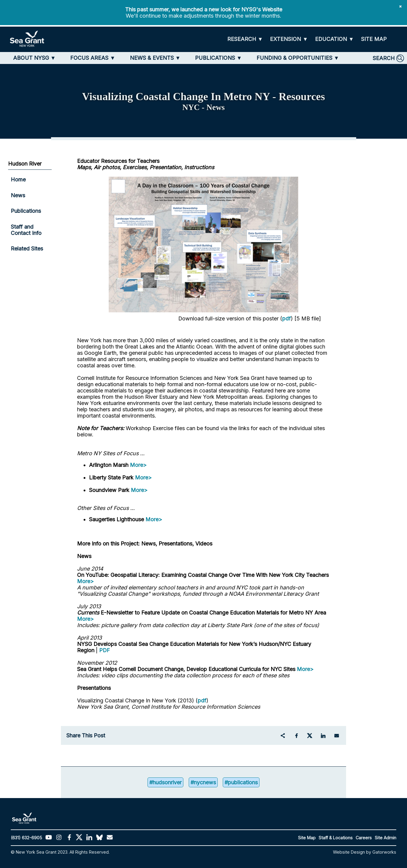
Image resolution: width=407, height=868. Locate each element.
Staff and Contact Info (26, 230)
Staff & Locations (336, 838)
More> (138, 465)
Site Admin (386, 838)
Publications (26, 211)
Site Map (307, 838)
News (18, 195)
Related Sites (27, 249)
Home (18, 179)
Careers (364, 838)
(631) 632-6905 (26, 838)
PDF (105, 650)
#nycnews (203, 782)
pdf (287, 318)
